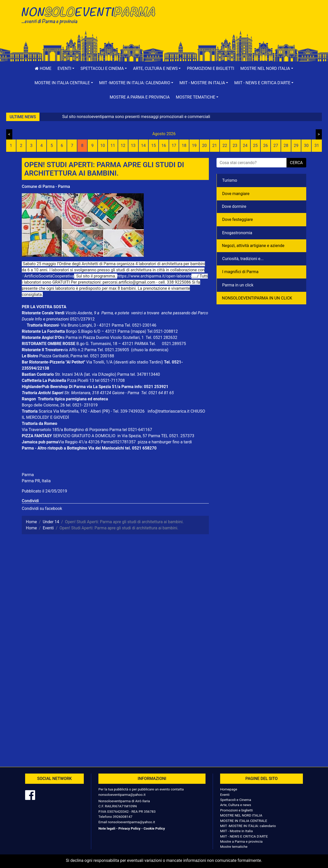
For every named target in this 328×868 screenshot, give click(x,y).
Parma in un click (238, 285)
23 (235, 146)
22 (225, 146)
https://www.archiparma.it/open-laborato (154, 276)
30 (306, 146)
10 (102, 146)
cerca (296, 163)
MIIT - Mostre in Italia (236, 831)
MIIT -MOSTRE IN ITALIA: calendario (248, 826)
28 (286, 146)
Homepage (229, 789)
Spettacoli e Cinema (236, 800)
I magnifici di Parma (240, 272)
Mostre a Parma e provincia (140, 97)
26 (265, 146)
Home (43, 68)
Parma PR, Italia (36, 481)
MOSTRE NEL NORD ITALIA (241, 815)
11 (113, 146)
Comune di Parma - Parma (46, 186)
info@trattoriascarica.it (168, 411)
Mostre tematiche (234, 846)
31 (317, 146)
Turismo (230, 180)
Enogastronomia (237, 233)
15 (153, 146)
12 (123, 146)
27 (276, 146)
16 (164, 146)
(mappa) (139, 331)
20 (204, 146)
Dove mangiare (236, 194)
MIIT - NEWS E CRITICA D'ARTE (244, 836)
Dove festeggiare (238, 219)
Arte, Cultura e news (236, 805)
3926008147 (122, 817)
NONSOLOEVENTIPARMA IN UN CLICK (257, 298)
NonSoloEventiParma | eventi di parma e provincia (91, 15)
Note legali (107, 828)
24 (245, 146)
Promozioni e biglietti (211, 68)
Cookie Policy (154, 828)
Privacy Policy (129, 828)
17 (174, 146)
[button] (66, 69)
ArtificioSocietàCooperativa (48, 276)
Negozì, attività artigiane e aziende (253, 246)
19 (194, 146)
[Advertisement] (237, 21)
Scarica (46, 411)
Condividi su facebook (42, 508)
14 (143, 146)
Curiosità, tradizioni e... (243, 259)
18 (184, 146)
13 (133, 146)
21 (215, 146)
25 (255, 146)
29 (296, 146)
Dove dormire (234, 206)
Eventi (225, 795)
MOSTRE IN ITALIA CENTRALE (244, 821)
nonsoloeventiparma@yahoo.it (122, 795)
